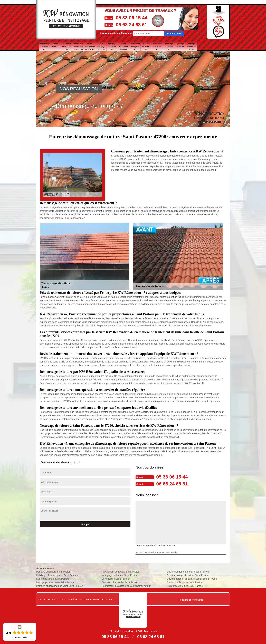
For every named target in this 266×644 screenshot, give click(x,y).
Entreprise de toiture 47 (157, 46)
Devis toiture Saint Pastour (116, 578)
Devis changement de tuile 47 (90, 46)
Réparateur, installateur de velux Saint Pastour (126, 586)
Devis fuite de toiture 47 (146, 46)
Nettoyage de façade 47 (112, 46)
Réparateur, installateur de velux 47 (78, 46)
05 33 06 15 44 (132, 18)
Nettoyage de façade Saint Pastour (120, 575)
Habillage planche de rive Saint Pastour (57, 575)
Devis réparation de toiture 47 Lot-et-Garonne (123, 46)
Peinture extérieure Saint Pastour (54, 571)
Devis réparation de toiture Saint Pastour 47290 (192, 578)
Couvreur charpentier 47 (67, 46)
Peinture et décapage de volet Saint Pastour (60, 586)
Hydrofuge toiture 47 (180, 45)
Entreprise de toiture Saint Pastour (185, 586)
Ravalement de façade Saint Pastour (121, 571)
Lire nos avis (20, 637)
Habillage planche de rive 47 (191, 46)
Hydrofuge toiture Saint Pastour (53, 578)
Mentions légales (99, 599)
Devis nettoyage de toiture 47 (101, 46)
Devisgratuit (159, 20)
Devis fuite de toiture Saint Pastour (185, 582)
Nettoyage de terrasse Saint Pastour (55, 582)
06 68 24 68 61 (132, 24)
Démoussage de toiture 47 (45, 46)
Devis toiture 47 (56, 45)
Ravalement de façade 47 (135, 46)
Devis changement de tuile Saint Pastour (188, 571)
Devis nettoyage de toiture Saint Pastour (188, 575)
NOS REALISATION (79, 89)
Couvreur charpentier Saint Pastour (120, 582)
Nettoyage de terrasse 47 (169, 46)
